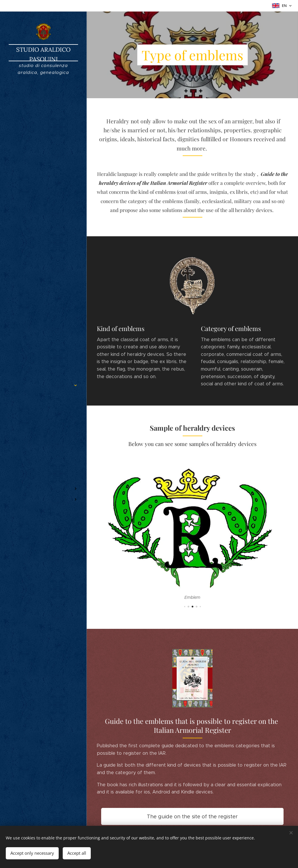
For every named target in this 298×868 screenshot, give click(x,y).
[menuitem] (43, 368)
